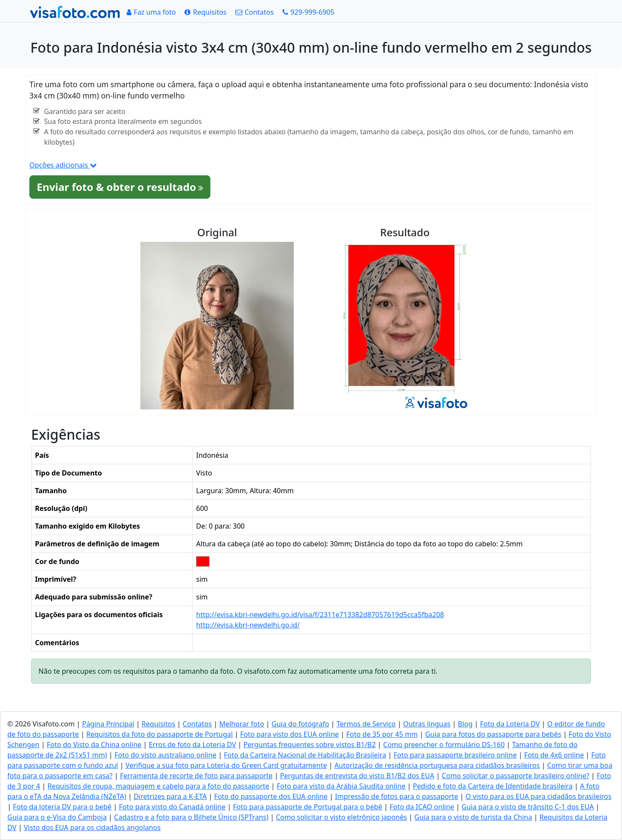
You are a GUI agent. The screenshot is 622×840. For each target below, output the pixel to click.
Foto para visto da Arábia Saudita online (341, 786)
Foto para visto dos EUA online (289, 734)
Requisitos (159, 724)
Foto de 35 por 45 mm (382, 734)
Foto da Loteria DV (510, 724)
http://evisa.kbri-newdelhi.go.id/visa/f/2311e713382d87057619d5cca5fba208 (320, 615)
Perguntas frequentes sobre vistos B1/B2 (310, 745)
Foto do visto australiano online (165, 755)
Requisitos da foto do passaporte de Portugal (160, 734)
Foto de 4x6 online (554, 755)
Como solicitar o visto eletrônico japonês (342, 817)
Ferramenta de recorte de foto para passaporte (196, 776)
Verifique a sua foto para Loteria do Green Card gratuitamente (226, 765)
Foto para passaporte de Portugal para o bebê (308, 807)
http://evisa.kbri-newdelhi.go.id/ (248, 625)
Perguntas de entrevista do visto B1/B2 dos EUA (357, 776)
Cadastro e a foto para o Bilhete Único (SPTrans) (191, 817)
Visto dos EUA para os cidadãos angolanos (92, 827)
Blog (465, 724)
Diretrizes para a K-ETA (170, 796)
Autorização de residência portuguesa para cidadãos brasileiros (437, 765)
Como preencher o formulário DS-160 (444, 745)
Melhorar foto (241, 724)
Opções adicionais (63, 165)
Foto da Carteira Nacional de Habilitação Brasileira (305, 755)
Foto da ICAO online (422, 807)
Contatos (197, 724)
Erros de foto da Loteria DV (192, 745)
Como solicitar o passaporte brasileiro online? (516, 776)
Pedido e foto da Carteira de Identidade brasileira (493, 786)
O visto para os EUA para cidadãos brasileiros (539, 796)
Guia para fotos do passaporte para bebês (493, 734)
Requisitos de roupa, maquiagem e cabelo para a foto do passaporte (158, 786)
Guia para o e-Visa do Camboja (57, 817)
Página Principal (108, 724)
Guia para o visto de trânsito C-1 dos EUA (527, 807)
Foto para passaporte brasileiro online (455, 755)
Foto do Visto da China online (94, 745)
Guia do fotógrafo (300, 724)
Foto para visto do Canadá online (172, 807)
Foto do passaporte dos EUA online (271, 796)
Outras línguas (427, 724)
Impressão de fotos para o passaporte (396, 796)
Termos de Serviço (366, 724)
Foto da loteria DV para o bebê (62, 807)
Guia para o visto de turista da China (473, 817)
